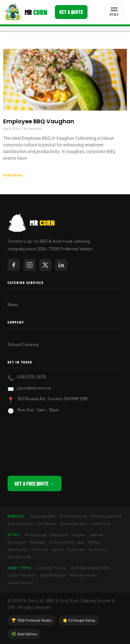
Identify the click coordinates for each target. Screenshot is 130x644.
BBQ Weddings (53, 575)
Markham (38, 542)
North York (97, 549)
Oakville (96, 535)
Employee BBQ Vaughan (39, 121)
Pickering (40, 549)
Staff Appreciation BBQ (90, 568)
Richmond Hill (61, 542)
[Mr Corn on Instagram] (29, 265)
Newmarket (18, 549)
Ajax (81, 542)
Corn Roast (46, 523)
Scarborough (19, 557)
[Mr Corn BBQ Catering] (26, 12)
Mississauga (36, 535)
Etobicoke (76, 549)
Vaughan (79, 535)
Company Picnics (52, 568)
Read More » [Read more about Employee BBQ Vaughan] (14, 175)
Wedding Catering (106, 516)
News (13, 304)
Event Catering (20, 523)
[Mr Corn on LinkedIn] (61, 265)
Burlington (17, 542)
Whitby (94, 542)
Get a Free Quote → (35, 483)
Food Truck (101, 523)
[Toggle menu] (114, 12)
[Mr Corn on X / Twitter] (45, 265)
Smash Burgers (74, 523)
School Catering (23, 344)
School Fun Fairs (22, 575)
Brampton (59, 535)
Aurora (58, 549)
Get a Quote (71, 12)
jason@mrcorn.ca (34, 388)
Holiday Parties (20, 583)
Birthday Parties (84, 575)
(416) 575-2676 (32, 377)
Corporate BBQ (43, 516)
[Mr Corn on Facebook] (14, 265)
